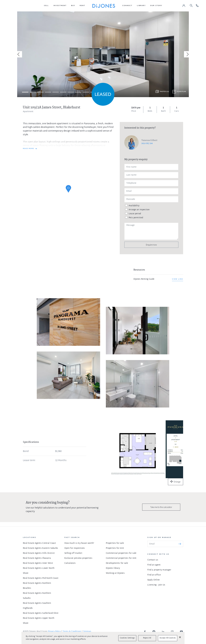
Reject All (147, 638)
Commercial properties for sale (121, 553)
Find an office (154, 575)
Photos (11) (164, 92)
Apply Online (153, 580)
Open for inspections (75, 548)
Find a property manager (159, 570)
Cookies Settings (127, 638)
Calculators (70, 563)
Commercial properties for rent (121, 558)
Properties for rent (115, 548)
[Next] (187, 54)
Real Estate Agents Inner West (38, 563)
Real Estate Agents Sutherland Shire (41, 613)
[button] (46, 6)
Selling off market (73, 553)
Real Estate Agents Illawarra (37, 558)
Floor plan (181, 92)
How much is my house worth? (79, 543)
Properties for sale (115, 543)
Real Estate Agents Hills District (39, 553)
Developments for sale (117, 563)
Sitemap (87, 632)
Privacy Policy (54, 632)
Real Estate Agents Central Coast (39, 543)
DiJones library (113, 568)
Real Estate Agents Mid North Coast (41, 578)
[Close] (180, 637)
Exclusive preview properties (78, 558)
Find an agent (154, 565)
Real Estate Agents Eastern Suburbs (40, 548)
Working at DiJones (115, 573)
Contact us (153, 560)
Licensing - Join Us (156, 585)
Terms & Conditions (72, 632)
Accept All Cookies (168, 638)
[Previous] (19, 54)
